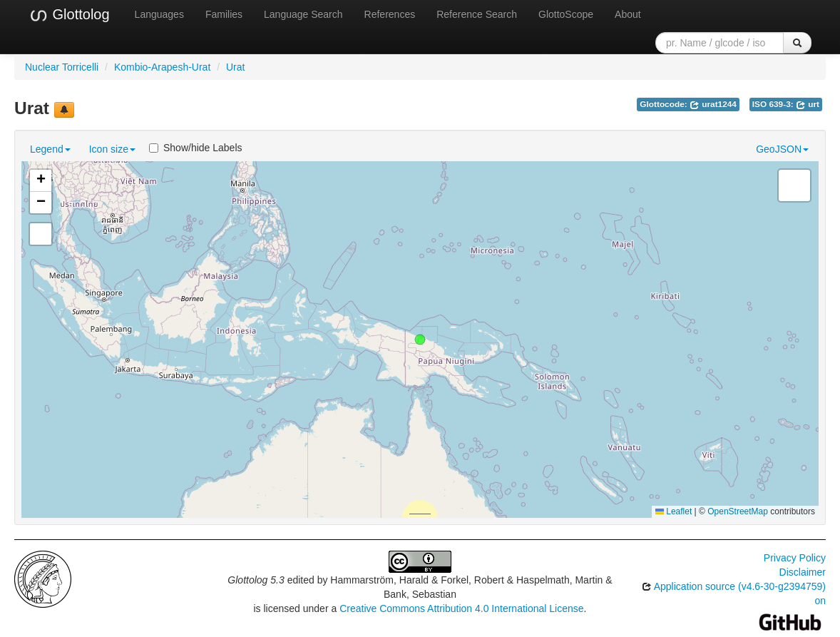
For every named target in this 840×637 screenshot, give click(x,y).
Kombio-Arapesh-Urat (162, 67)
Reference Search (477, 14)
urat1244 (713, 104)
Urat (235, 67)
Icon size (112, 149)
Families (224, 14)
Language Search (303, 14)
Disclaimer (803, 572)
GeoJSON (782, 149)
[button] (420, 340)
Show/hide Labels (196, 148)
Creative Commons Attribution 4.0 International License (461, 608)
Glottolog (69, 15)
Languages (159, 14)
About (628, 14)
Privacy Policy (795, 558)
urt (808, 104)
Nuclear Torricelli (62, 67)
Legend (50, 149)
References (390, 14)
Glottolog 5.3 (256, 580)
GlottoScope (566, 14)
